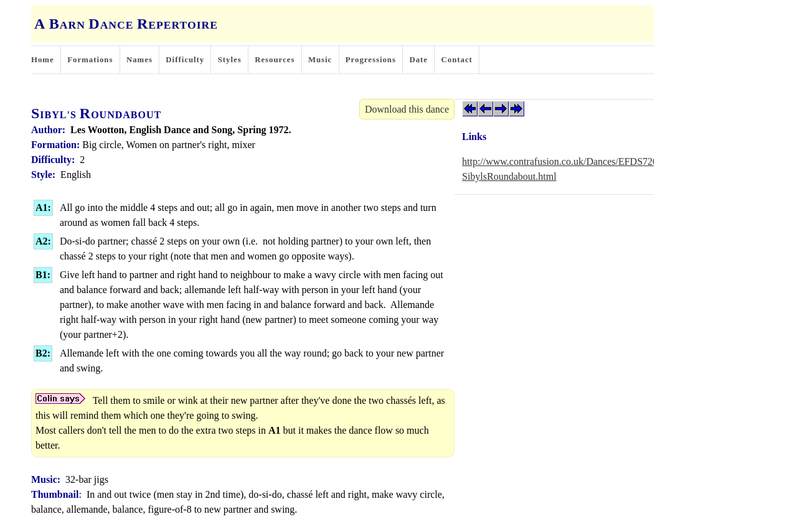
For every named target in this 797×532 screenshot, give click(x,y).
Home (43, 60)
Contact (457, 60)
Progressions (371, 60)
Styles (230, 60)
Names (139, 60)
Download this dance (407, 109)
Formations (90, 60)
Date (418, 60)
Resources (275, 60)
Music (320, 60)
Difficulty (185, 60)
